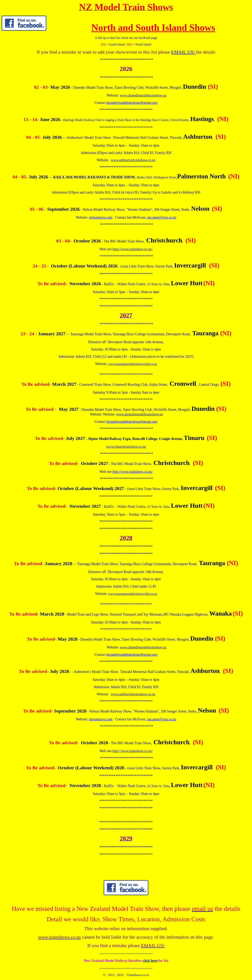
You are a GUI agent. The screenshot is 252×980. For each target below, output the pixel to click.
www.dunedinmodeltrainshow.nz (143, 95)
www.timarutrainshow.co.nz (126, 447)
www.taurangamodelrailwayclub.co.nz (133, 364)
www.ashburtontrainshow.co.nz (133, 160)
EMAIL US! (183, 52)
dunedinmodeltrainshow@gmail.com (132, 103)
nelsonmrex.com (101, 217)
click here (150, 961)
